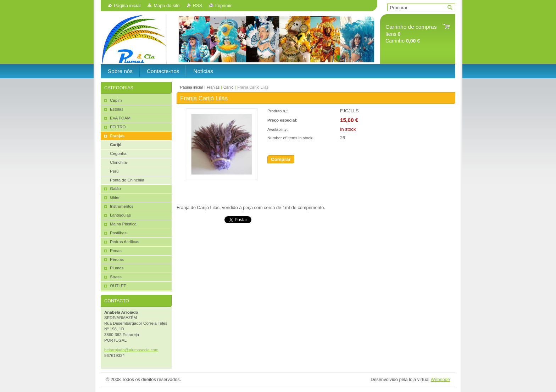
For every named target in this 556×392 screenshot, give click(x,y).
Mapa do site (166, 5)
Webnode (440, 379)
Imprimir (223, 5)
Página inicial (127, 5)
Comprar (281, 159)
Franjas (213, 87)
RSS (198, 5)
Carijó (228, 87)
